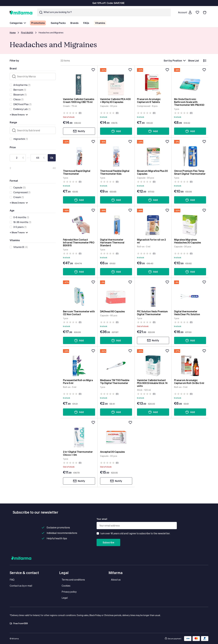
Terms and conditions (73, 580)
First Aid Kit (27, 33)
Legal (65, 598)
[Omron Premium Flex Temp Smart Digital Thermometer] (190, 153)
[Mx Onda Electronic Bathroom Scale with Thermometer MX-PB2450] (190, 82)
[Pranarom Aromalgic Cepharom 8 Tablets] (153, 82)
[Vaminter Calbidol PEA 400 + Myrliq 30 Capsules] (116, 82)
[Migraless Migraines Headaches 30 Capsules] (190, 222)
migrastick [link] (19, 139)
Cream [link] (17, 197)
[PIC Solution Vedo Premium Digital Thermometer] (153, 294)
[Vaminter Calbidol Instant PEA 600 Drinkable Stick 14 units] (153, 363)
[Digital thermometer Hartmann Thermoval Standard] (116, 222)
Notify (79, 131)
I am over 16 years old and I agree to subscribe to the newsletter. (135, 533)
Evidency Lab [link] (21, 109)
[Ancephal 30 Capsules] (116, 434)
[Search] (33, 76)
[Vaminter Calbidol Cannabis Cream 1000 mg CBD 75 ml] (79, 82)
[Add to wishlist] (93, 70)
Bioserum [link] (19, 95)
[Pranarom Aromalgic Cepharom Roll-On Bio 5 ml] (190, 363)
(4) (21, 247)
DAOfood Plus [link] (21, 104)
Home (13, 33)
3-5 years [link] (18, 227)
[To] (39, 158)
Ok (52, 158)
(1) (22, 85)
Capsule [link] (18, 187)
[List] (205, 61)
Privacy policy (69, 592)
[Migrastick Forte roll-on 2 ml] (153, 222)
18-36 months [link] (21, 222)
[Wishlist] (197, 12)
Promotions (38, 23)
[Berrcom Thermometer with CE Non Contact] (79, 294)
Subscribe (108, 542)
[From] (18, 158)
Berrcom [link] (18, 90)
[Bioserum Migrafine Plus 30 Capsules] (153, 153)
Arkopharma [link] (20, 85)
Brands (74, 23)
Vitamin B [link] (19, 247)
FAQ (12, 580)
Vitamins (100, 23)
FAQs (86, 23)
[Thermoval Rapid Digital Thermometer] (79, 153)
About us (116, 580)
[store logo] (21, 12)
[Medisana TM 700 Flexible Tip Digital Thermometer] (116, 363)
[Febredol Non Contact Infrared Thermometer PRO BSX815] (79, 222)
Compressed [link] (20, 192)
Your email (102, 519)
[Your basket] (205, 12)
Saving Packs (58, 23)
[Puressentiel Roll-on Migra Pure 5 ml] (79, 363)
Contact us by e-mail (21, 586)
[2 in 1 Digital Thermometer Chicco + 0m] (79, 434)
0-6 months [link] (20, 217)
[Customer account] (185, 12)
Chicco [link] (17, 99)
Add (116, 131)
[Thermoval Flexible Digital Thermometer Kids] (116, 153)
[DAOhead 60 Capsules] (116, 294)
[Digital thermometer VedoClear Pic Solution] (190, 294)
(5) (20, 188)
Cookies (66, 586)
